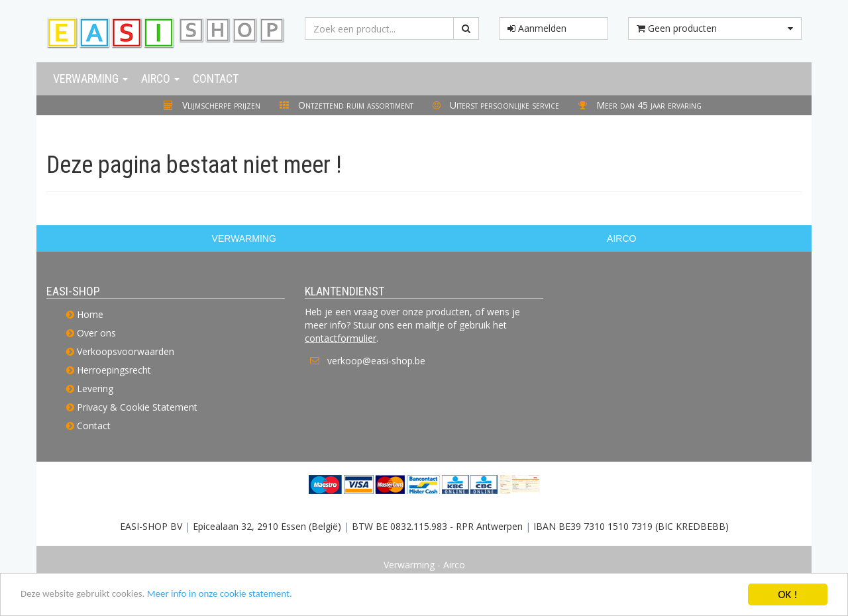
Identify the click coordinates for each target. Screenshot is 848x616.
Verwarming (90, 78)
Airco (160, 78)
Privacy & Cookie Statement (137, 407)
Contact (216, 78)
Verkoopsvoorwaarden (126, 351)
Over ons (96, 333)
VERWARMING (244, 238)
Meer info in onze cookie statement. (246, 596)
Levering (95, 388)
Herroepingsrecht (114, 370)
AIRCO (621, 238)
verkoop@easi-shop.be (376, 361)
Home (90, 314)
